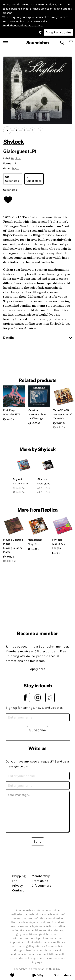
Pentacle (57, 540)
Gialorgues (44, 484)
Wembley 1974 (12, 414)
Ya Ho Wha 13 (61, 410)
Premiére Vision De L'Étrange (38, 416)
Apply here (38, 669)
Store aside (40, 881)
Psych (15, 168)
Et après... (33, 544)
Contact (18, 890)
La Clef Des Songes (58, 546)
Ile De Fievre (20, 484)
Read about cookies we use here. (23, 25)
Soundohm (37, 43)
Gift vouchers (41, 886)
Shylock (13, 142)
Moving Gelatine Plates (13, 550)
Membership (41, 876)
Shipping (19, 876)
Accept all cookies (58, 32)
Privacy (17, 886)
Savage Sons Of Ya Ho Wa (62, 416)
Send (38, 841)
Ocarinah (34, 410)
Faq (15, 881)
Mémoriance (35, 540)
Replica (16, 158)
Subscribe (37, 730)
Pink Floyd (9, 410)
